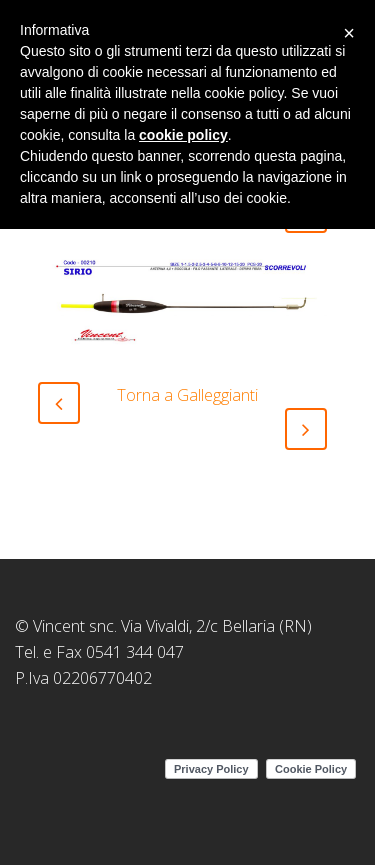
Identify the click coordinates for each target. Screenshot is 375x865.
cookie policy (183, 135)
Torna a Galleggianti (187, 395)
